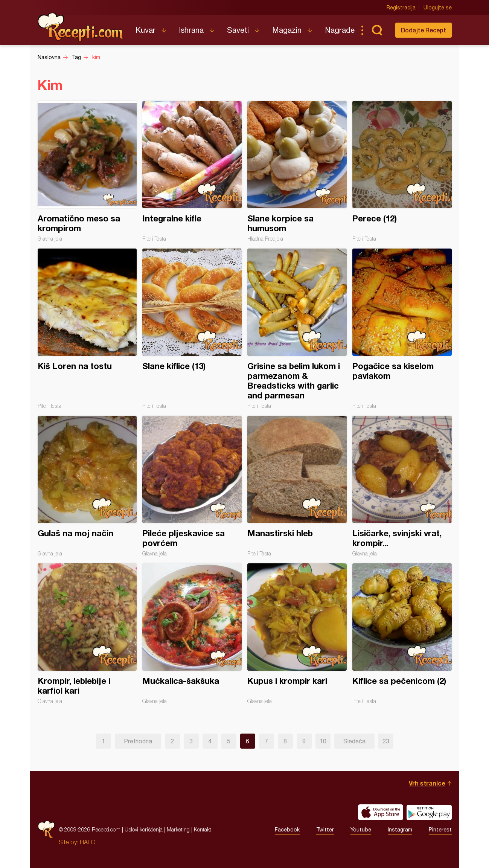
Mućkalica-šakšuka (192, 634)
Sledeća (354, 741)
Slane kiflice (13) (192, 329)
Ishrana (191, 30)
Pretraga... (377, 30)
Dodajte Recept (423, 30)
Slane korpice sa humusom (297, 171)
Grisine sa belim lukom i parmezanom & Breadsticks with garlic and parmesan (297, 329)
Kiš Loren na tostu (87, 329)
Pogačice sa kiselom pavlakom (402, 329)
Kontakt (203, 829)
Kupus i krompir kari (297, 634)
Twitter (325, 830)
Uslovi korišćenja (144, 829)
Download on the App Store (381, 812)
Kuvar (145, 30)
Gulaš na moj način (87, 486)
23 (386, 741)
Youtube (361, 830)
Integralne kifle (192, 171)
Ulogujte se (438, 8)
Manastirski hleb (297, 486)
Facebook (287, 830)
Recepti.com (81, 27)
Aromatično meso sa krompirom (87, 171)
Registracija (401, 8)
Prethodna (138, 741)
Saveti (238, 30)
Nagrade (340, 30)
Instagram (400, 830)
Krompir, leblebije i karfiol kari (87, 634)
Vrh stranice (427, 783)
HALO (88, 842)
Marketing (178, 829)
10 (323, 741)
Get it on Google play (429, 812)
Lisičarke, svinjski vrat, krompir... (402, 486)
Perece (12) (402, 171)
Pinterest (440, 830)
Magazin (287, 30)
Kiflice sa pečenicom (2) (402, 634)
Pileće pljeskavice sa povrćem (192, 486)
